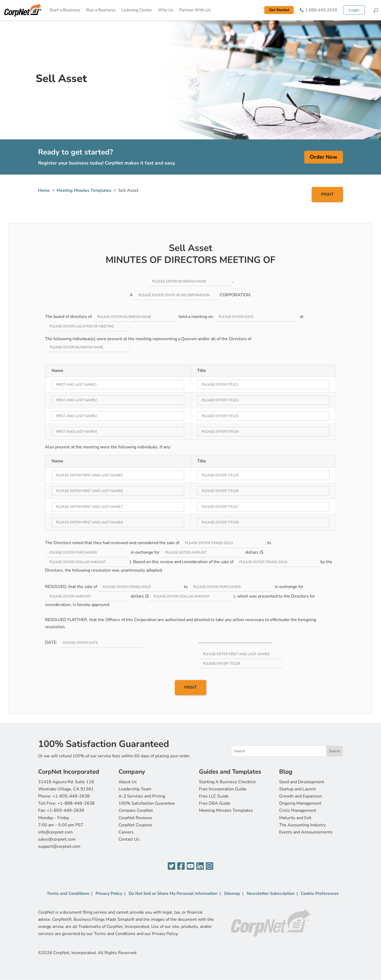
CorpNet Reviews (135, 818)
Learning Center (137, 10)
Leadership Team (135, 789)
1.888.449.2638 (321, 10)
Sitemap (232, 894)
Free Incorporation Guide (223, 789)
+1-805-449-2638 (71, 796)
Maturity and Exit (295, 818)
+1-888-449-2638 (76, 803)
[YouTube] (190, 866)
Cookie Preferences (320, 894)
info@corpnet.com (55, 832)
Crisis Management (298, 810)
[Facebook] (181, 866)
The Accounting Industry (302, 825)
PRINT (327, 194)
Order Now (324, 157)
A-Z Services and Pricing (142, 796)
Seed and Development (302, 782)
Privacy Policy (109, 894)
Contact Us (129, 839)
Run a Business (101, 10)
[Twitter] (171, 866)
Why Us (166, 10)
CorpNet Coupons (135, 825)
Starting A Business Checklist (227, 782)
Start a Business (65, 10)
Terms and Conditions (68, 894)
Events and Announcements (306, 832)
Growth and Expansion (301, 796)
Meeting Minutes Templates (226, 810)
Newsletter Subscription (271, 894)
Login (354, 10)
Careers (126, 832)
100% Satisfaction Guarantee (147, 803)
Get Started (279, 10)
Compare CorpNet (136, 810)
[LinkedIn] (200, 866)
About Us (128, 782)
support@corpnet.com (59, 846)
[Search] (376, 10)
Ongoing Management (300, 803)
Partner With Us (195, 10)
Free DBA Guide (215, 803)
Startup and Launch (298, 789)
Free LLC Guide (214, 796)
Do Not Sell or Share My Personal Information (173, 894)
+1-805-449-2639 (65, 810)
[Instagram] (210, 866)
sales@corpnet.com (57, 839)
